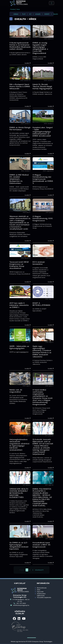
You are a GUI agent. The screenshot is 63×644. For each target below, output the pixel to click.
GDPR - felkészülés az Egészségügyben (19, 347)
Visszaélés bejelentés (44, 597)
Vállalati (16, 14)
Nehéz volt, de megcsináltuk (16, 391)
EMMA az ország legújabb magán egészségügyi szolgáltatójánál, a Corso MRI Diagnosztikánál (40, 48)
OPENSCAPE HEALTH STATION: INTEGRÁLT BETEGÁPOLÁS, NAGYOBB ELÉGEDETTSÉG (19, 493)
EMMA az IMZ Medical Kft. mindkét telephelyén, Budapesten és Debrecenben (19, 179)
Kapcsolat (40, 592)
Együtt (56, 14)
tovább (28, 63)
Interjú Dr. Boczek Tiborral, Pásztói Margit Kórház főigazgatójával (42, 86)
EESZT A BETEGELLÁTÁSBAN (41, 304)
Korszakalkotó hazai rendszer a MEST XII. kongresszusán (42, 545)
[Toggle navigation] (52, 3)
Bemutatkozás (42, 588)
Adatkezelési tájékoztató (41, 595)
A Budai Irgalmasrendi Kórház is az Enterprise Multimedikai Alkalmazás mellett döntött (20, 46)
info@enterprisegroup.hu (21, 605)
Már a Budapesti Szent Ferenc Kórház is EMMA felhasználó (20, 86)
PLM (24, 14)
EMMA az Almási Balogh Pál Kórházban (20, 128)
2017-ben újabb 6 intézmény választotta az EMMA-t (19, 305)
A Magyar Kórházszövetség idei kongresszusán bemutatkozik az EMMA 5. (43, 179)
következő (39, 570)
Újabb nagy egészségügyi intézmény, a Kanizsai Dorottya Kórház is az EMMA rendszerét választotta (42, 351)
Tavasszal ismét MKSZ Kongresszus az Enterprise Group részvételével (19, 265)
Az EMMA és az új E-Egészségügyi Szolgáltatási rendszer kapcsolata (19, 546)
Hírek (39, 590)
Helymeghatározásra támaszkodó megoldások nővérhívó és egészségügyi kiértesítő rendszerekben (19, 445)
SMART (47, 14)
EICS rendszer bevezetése (39, 263)
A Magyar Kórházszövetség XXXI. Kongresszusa (43, 218)
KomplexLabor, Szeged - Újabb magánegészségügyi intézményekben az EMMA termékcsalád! (43, 132)
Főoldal (13, 9)
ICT (30, 14)
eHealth (38, 14)
